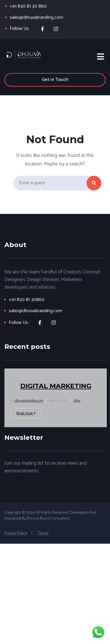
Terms (43, 533)
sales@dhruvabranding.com (36, 17)
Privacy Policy (16, 533)
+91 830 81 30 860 (28, 6)
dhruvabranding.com (29, 401)
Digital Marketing (56, 386)
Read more (26, 413)
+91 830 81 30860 (27, 300)
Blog (77, 401)
